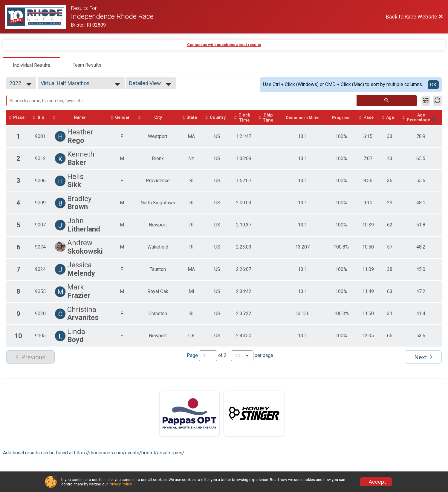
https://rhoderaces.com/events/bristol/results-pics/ (129, 453)
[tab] (32, 65)
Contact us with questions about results (224, 45)
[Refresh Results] (437, 101)
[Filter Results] (426, 101)
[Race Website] (38, 17)
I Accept (376, 482)
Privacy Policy (120, 484)
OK (433, 85)
